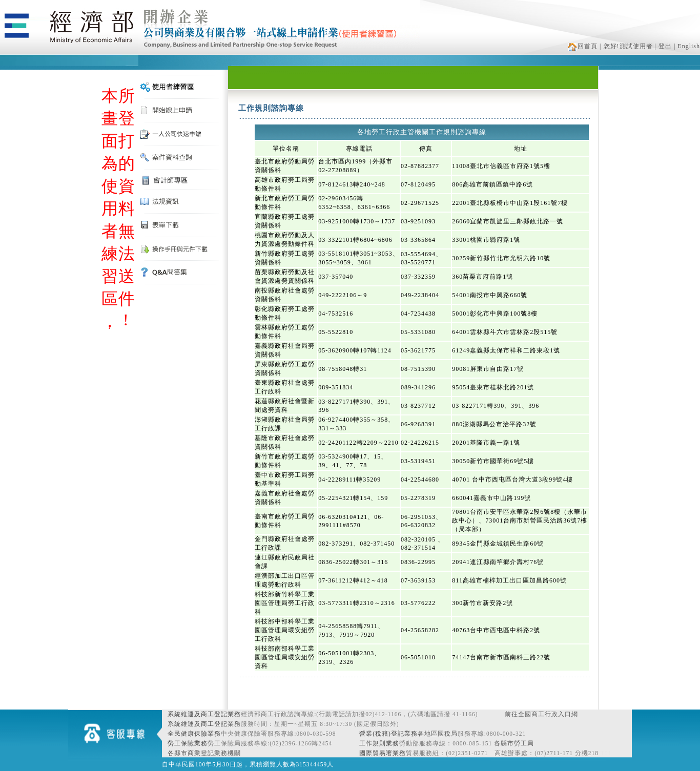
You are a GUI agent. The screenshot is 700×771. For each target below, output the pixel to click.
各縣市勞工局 (514, 743)
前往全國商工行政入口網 (541, 714)
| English (687, 46)
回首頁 (583, 46)
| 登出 (663, 46)
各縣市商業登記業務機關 (204, 753)
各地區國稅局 (438, 734)
